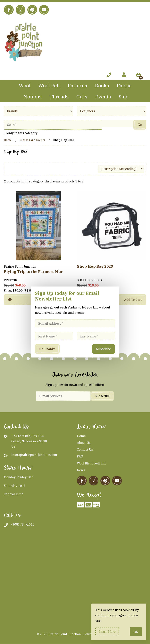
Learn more (107, 632)
